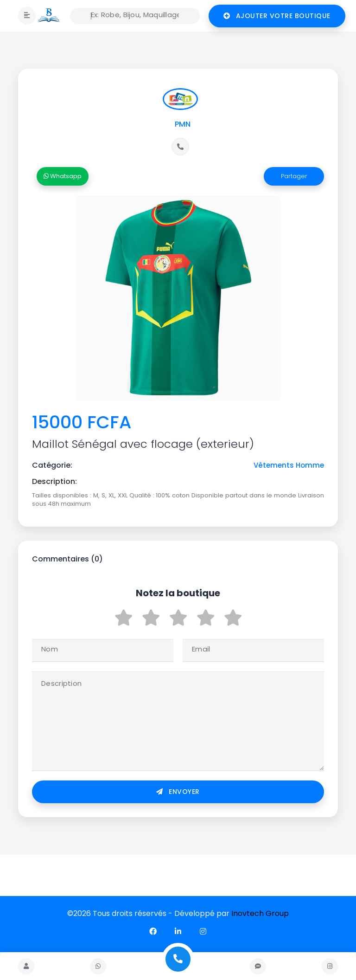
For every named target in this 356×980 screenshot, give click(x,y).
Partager (294, 176)
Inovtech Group (260, 913)
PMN (183, 124)
